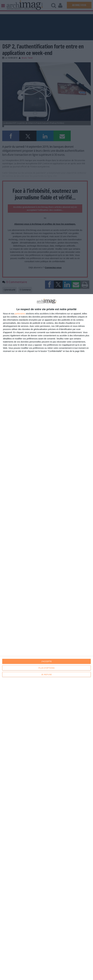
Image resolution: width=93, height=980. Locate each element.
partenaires (20, 314)
